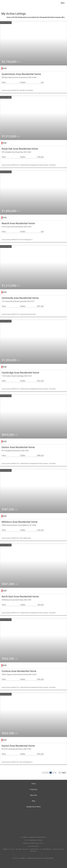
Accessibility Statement (41, 849)
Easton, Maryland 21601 (33, 843)
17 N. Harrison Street (34, 840)
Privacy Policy (22, 849)
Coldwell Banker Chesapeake (34, 837)
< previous (45, 773)
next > (64, 773)
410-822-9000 (34, 846)
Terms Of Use (8, 849)
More (63, 3)
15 (60, 773)
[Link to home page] (3, 3)
